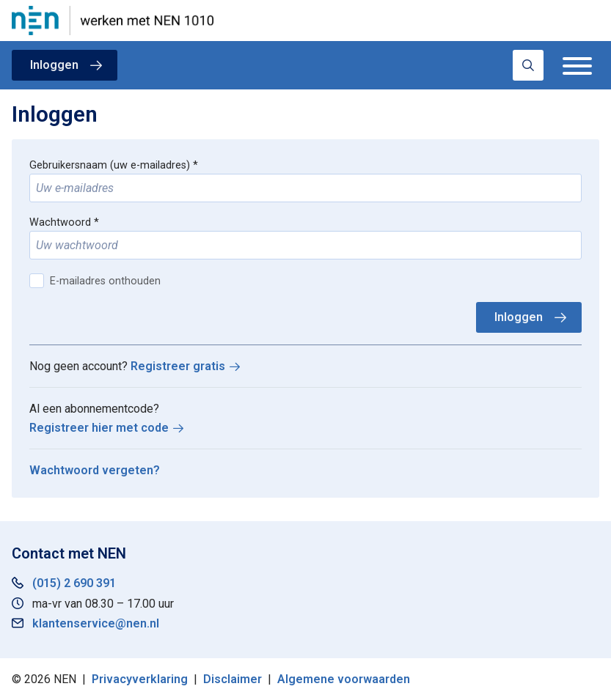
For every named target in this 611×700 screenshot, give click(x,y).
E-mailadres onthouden (105, 281)
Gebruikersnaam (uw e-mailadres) (110, 165)
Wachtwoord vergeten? (95, 470)
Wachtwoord (60, 222)
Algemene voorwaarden (344, 679)
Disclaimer (233, 679)
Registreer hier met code (99, 428)
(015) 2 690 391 (74, 583)
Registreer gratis (178, 366)
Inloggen (54, 65)
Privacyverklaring (140, 679)
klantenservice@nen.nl (96, 623)
